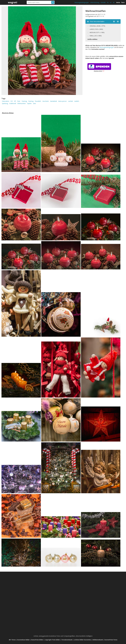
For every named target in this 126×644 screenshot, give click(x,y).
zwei (34, 103)
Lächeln (70, 101)
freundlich (38, 101)
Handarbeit (54, 101)
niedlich (77, 101)
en (111, 2)
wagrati (13, 2)
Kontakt (103, 2)
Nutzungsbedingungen (82, 2)
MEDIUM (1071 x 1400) (97, 32)
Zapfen (29, 103)
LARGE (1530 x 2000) (96, 29)
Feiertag (24, 101)
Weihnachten (22, 103)
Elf (15, 101)
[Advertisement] (102, 95)
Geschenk (46, 101)
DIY (12, 101)
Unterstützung (95, 2)
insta (118, 2)
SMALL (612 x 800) (96, 36)
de (114, 2)
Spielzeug (5, 103)
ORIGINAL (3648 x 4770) (97, 26)
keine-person (63, 101)
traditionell (13, 103)
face (123, 2)
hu (108, 2)
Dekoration (6, 101)
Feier (19, 101)
